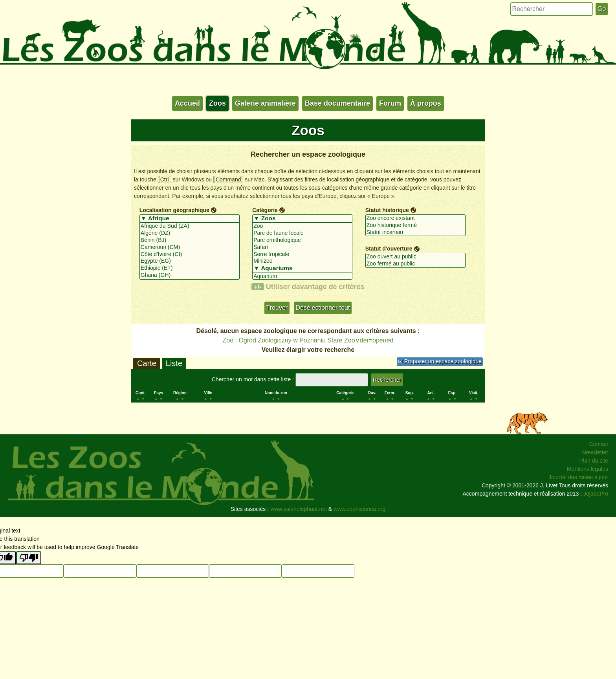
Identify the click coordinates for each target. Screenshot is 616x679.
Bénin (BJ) (190, 240)
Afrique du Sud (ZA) (190, 226)
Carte (147, 363)
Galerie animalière (265, 103)
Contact (599, 444)
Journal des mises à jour (578, 477)
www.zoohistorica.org (359, 509)
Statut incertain (415, 232)
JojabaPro (596, 494)
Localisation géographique (174, 210)
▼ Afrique (190, 219)
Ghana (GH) (190, 275)
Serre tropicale (302, 254)
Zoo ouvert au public (415, 257)
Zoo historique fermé (415, 225)
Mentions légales (588, 469)
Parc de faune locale (302, 233)
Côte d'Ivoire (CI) (190, 254)
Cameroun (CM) (190, 247)
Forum (390, 103)
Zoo (302, 226)
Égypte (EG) (190, 261)
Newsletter (595, 452)
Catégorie (265, 210)
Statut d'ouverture (389, 249)
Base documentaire (337, 103)
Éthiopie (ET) (190, 268)
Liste (174, 363)
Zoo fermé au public (415, 264)
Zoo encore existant (415, 218)
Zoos (217, 103)
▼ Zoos (302, 219)
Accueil (187, 103)
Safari (302, 247)
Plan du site (594, 461)
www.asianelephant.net (299, 509)
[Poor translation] (29, 558)
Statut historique (387, 210)
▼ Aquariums (302, 269)
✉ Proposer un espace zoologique (440, 361)
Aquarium (302, 276)
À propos (426, 103)
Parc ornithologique (302, 240)
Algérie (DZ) (190, 233)
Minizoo (302, 261)
